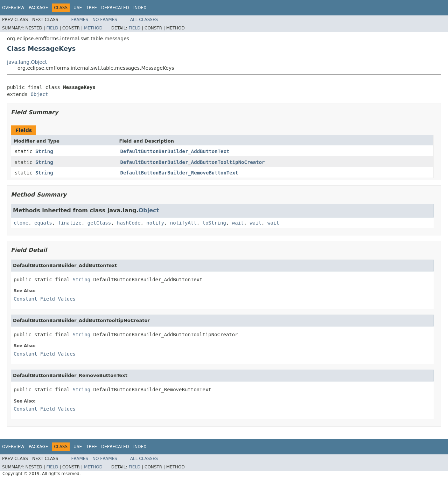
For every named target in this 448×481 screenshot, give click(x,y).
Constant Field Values (45, 299)
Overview (13, 8)
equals (43, 223)
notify (155, 223)
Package (38, 8)
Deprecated (115, 8)
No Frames (105, 20)
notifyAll (183, 223)
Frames (80, 20)
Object (39, 94)
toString (214, 223)
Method (93, 28)
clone (21, 223)
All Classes (144, 20)
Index (140, 8)
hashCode (129, 223)
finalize (69, 223)
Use (78, 8)
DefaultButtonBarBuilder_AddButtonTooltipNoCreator (193, 162)
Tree (92, 8)
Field (52, 28)
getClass (99, 223)
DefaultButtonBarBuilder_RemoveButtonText (179, 173)
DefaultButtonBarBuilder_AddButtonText (175, 151)
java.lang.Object (27, 62)
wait (238, 223)
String (44, 151)
